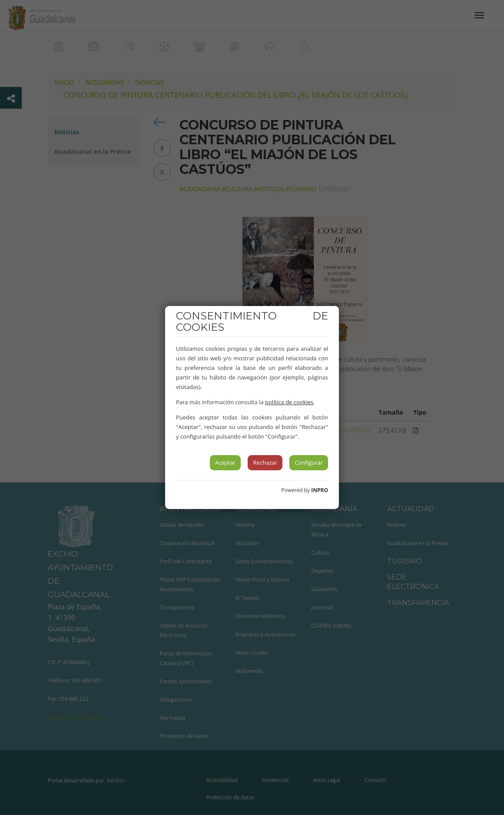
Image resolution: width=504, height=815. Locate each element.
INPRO (320, 490)
